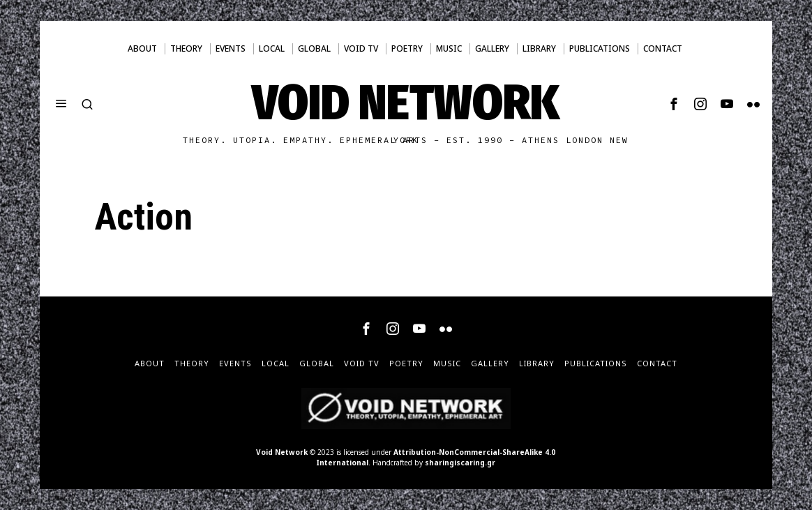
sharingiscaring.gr (460, 463)
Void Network (282, 452)
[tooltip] (674, 104)
